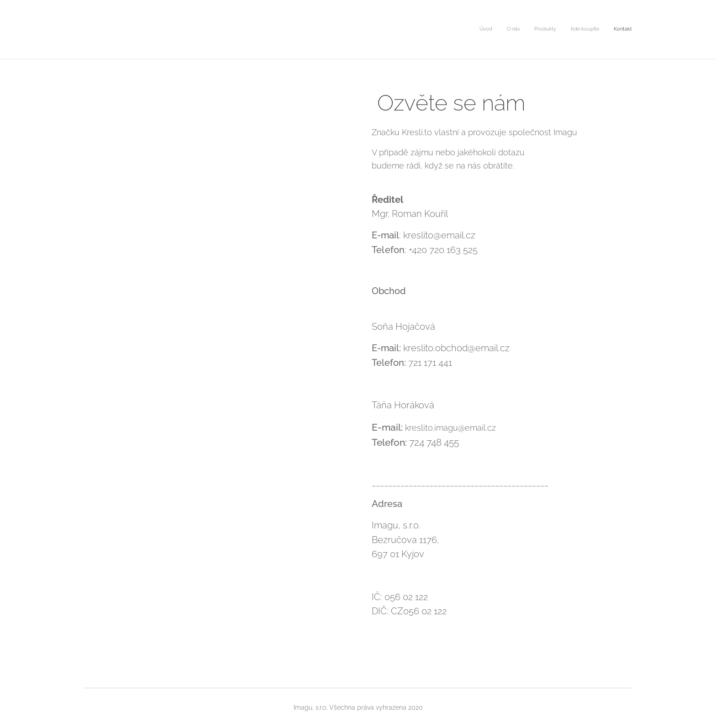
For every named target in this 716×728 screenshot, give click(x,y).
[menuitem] (576, 30)
